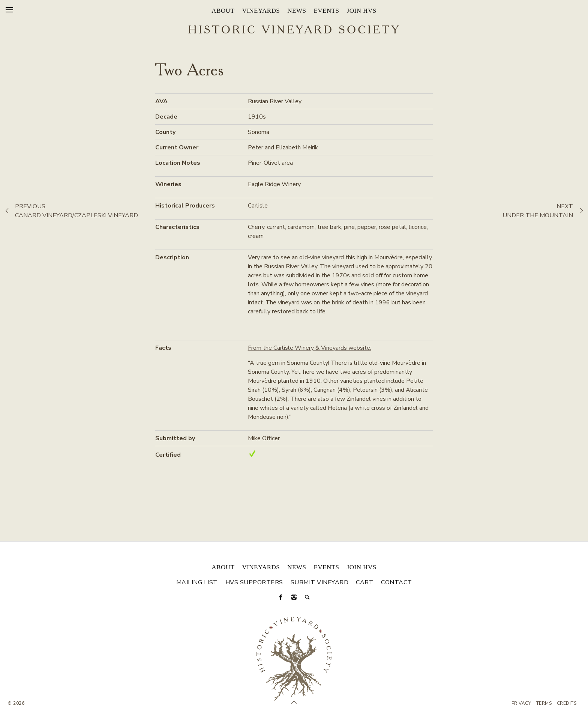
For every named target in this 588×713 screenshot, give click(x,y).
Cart (365, 582)
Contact (397, 582)
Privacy (521, 703)
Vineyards (261, 11)
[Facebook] (280, 597)
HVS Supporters (254, 582)
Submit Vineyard (320, 582)
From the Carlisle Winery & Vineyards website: (310, 348)
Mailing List (197, 582)
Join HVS (362, 11)
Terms (544, 703)
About (223, 11)
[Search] (307, 597)
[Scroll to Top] (294, 702)
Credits (567, 703)
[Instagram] (294, 597)
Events (326, 11)
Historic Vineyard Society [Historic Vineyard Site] (294, 30)
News (297, 11)
